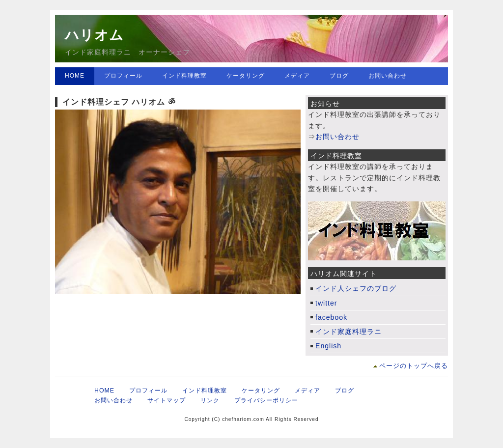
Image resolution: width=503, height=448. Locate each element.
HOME (75, 76)
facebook (331, 317)
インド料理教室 (184, 76)
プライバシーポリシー (266, 400)
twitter (326, 303)
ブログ (339, 76)
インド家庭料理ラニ (349, 332)
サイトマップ (167, 400)
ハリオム (94, 35)
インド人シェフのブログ (356, 288)
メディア (297, 76)
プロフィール (123, 76)
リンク (210, 400)
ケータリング (246, 76)
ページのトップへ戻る (414, 366)
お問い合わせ (388, 76)
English (328, 346)
